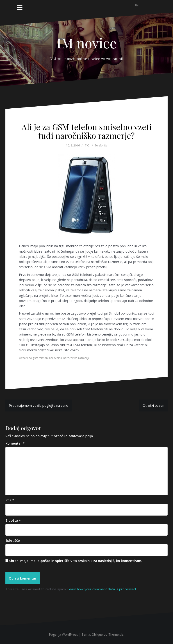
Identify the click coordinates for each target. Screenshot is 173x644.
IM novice (87, 43)
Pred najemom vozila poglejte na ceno (39, 405)
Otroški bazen (153, 405)
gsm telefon (40, 358)
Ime (10, 500)
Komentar (15, 443)
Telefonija (101, 145)
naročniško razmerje (76, 358)
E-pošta (13, 520)
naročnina (56, 358)
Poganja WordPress (63, 634)
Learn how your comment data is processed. (102, 589)
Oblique (97, 634)
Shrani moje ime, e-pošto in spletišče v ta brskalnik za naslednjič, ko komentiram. (76, 561)
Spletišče (13, 540)
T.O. (88, 145)
